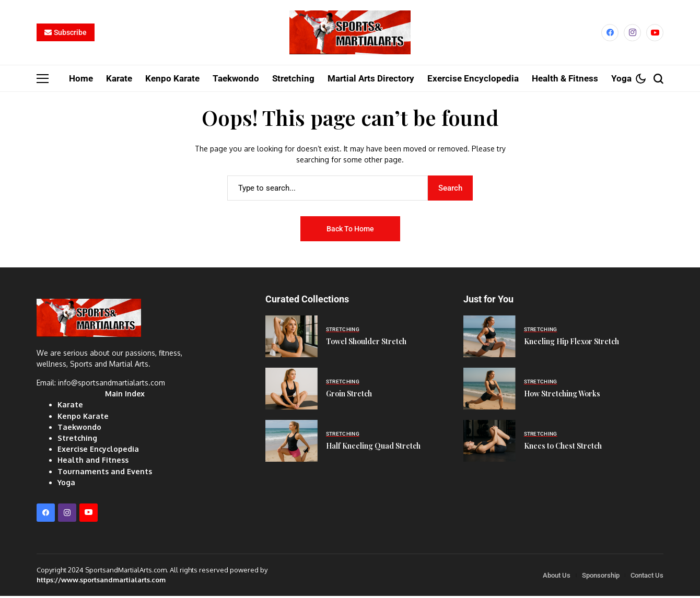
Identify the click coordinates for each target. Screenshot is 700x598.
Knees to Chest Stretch (563, 449)
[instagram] (632, 34)
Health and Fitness (92, 462)
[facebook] (610, 34)
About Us (557, 577)
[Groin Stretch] (291, 392)
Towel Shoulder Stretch (366, 344)
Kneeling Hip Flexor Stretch (571, 344)
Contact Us (647, 577)
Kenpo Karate (82, 419)
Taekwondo (79, 430)
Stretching (77, 441)
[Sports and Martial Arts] (350, 34)
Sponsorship (601, 577)
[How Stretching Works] (489, 392)
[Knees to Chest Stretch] (489, 444)
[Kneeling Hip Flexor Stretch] (489, 339)
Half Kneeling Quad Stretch (373, 449)
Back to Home (350, 232)
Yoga (66, 484)
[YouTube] (655, 34)
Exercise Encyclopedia (97, 452)
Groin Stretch (349, 397)
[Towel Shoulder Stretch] (291, 339)
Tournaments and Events (104, 473)
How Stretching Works (562, 397)
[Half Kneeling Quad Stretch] (291, 444)
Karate (69, 408)
